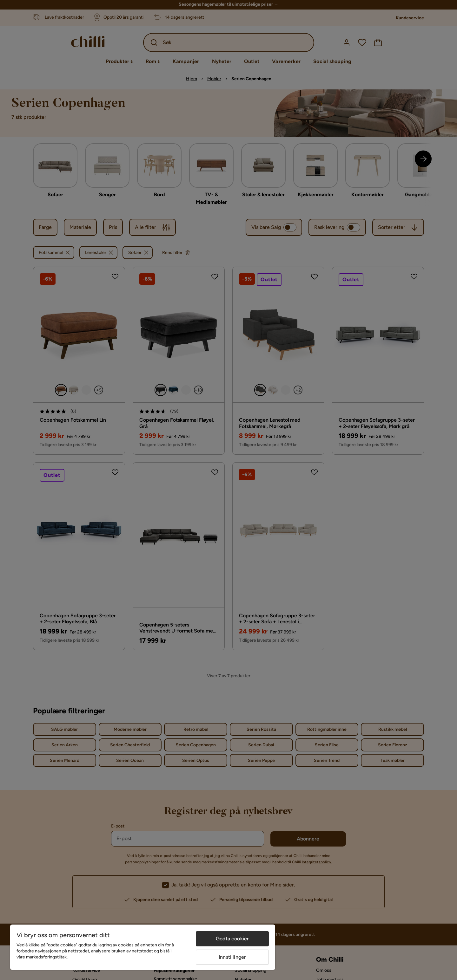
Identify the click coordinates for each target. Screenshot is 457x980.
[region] (143, 947)
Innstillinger (232, 957)
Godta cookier (232, 939)
